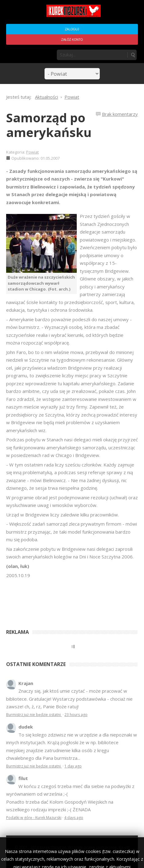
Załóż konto (72, 40)
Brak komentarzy (120, 114)
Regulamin (118, 853)
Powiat (32, 152)
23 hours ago (76, 715)
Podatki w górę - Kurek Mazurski (34, 818)
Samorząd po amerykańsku (49, 125)
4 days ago (74, 818)
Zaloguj (72, 29)
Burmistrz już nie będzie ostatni (34, 715)
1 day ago (73, 766)
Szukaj (133, 55)
